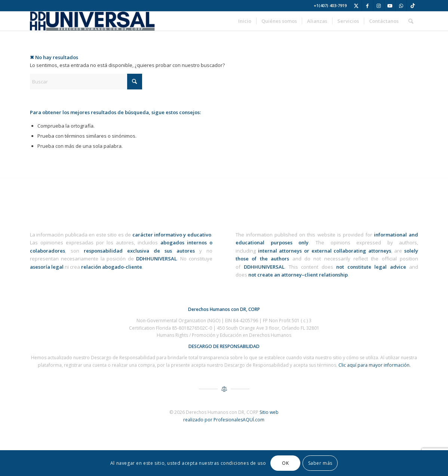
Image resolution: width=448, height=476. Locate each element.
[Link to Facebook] (367, 6)
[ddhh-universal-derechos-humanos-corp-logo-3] (92, 21)
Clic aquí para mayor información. (375, 365)
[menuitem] (245, 21)
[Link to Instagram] (379, 6)
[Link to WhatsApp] (401, 6)
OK (285, 463)
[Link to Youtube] (390, 6)
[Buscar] (411, 21)
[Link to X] (356, 6)
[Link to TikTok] (412, 6)
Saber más (320, 463)
